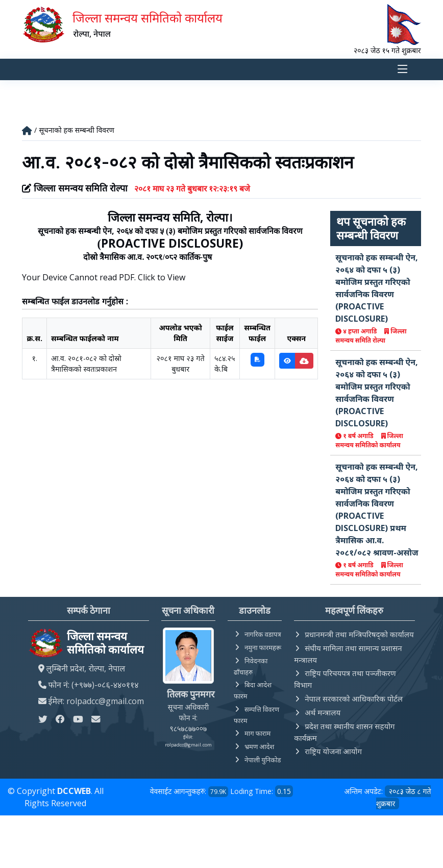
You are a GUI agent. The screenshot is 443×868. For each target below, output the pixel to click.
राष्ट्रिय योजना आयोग (333, 751)
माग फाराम (257, 733)
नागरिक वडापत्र (263, 634)
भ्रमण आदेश (259, 746)
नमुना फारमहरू (263, 647)
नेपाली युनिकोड (263, 760)
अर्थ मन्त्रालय (323, 712)
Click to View (162, 278)
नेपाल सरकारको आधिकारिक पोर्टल (354, 698)
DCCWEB (74, 791)
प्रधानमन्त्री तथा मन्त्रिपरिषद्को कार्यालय (359, 634)
